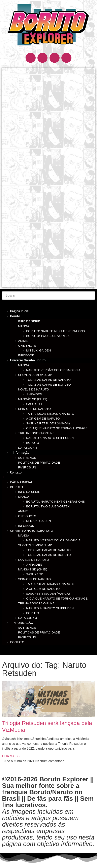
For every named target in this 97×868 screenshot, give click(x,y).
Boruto (15, 316)
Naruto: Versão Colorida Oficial (54, 370)
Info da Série (29, 321)
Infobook (26, 355)
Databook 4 (28, 448)
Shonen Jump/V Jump (35, 375)
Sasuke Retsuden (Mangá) (48, 423)
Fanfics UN (27, 467)
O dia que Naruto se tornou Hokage (57, 428)
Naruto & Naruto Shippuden (50, 438)
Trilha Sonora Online (36, 433)
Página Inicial (20, 311)
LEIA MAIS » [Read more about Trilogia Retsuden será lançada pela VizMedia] (11, 756)
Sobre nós (27, 458)
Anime (23, 341)
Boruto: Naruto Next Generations (55, 331)
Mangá (24, 326)
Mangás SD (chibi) (33, 399)
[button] (48, 280)
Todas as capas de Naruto (48, 380)
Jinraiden (34, 394)
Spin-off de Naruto (34, 409)
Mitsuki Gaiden (39, 350)
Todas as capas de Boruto (48, 385)
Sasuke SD (35, 404)
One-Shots (27, 346)
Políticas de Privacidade (39, 462)
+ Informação (20, 452)
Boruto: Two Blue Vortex (48, 336)
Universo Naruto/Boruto (28, 360)
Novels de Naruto (34, 389)
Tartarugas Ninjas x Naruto (50, 414)
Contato (16, 472)
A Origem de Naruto (43, 418)
